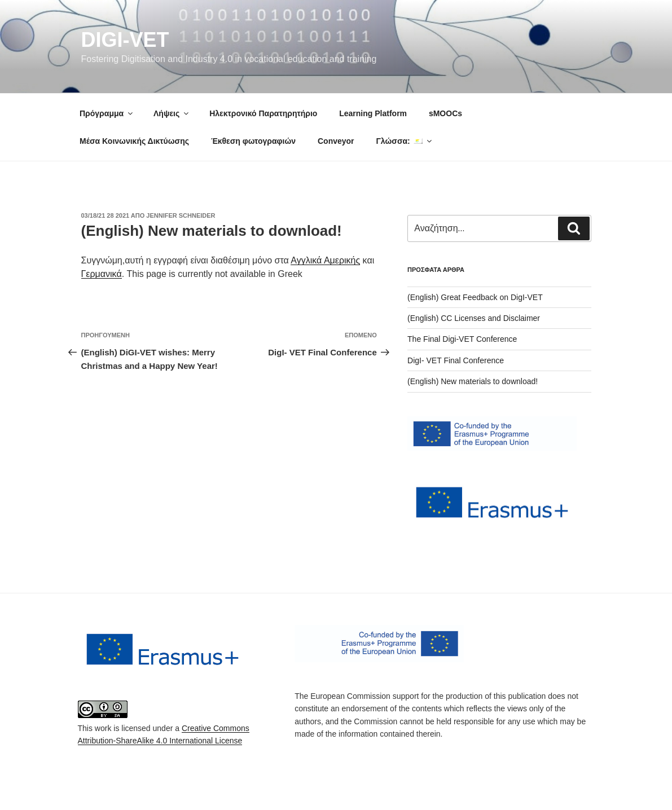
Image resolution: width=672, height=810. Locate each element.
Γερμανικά (102, 274)
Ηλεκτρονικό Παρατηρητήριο (263, 113)
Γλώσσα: (404, 141)
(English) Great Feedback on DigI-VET (475, 297)
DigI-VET (125, 40)
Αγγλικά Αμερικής (325, 260)
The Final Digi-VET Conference (462, 339)
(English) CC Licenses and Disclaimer (474, 318)
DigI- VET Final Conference (456, 360)
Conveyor (336, 141)
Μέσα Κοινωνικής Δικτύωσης (134, 141)
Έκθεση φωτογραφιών (253, 141)
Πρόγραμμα (107, 113)
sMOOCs (445, 113)
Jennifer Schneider (181, 215)
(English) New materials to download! (473, 381)
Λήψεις (172, 113)
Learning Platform (373, 113)
